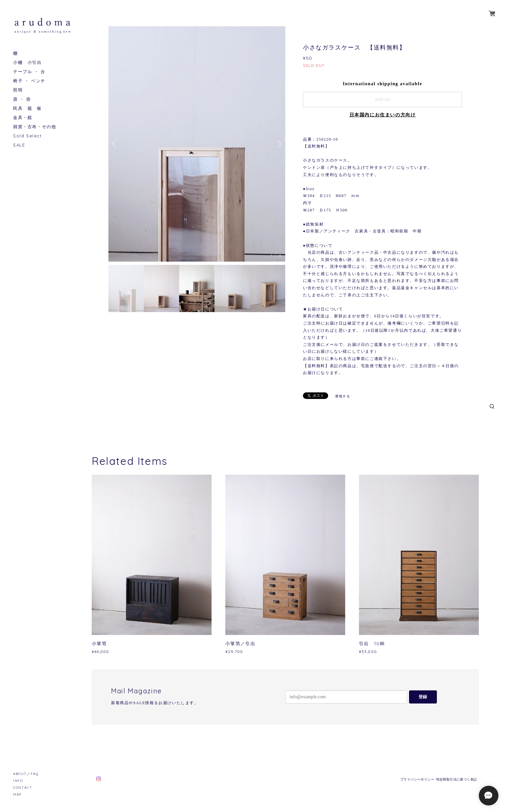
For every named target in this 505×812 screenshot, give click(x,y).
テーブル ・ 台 (29, 72)
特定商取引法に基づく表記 (457, 779)
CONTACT (23, 788)
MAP (17, 794)
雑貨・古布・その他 (35, 127)
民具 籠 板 (28, 108)
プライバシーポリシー (417, 779)
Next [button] (279, 144)
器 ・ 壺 (22, 99)
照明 (18, 90)
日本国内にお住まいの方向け (383, 115)
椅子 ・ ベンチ (29, 81)
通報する (343, 396)
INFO (18, 781)
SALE (19, 145)
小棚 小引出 (28, 62)
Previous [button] (115, 144)
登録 (423, 697)
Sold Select (28, 136)
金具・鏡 (23, 118)
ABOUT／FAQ (26, 774)
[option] (197, 144)
